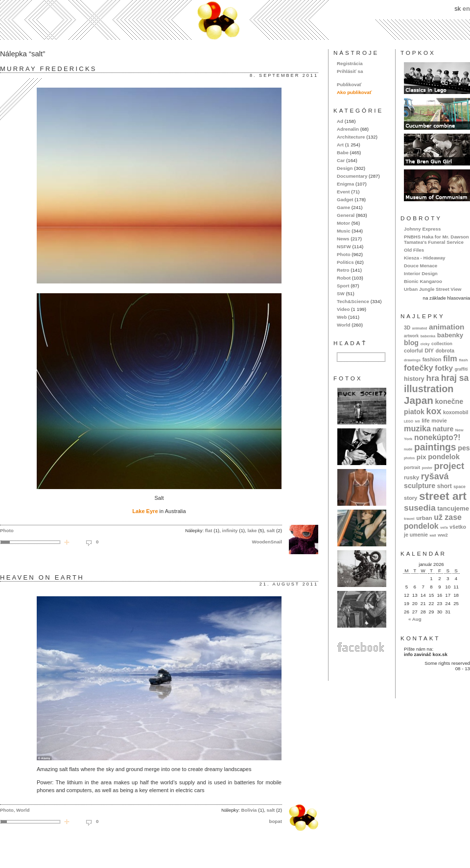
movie (439, 421)
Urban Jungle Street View (433, 289)
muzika (417, 428)
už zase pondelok (433, 522)
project (449, 466)
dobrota (445, 351)
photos (409, 458)
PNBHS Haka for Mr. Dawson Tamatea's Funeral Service (436, 239)
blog (411, 343)
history (414, 379)
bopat (275, 821)
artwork (411, 336)
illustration (429, 389)
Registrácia (350, 63)
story (411, 498)
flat (209, 530)
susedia (420, 508)
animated (420, 328)
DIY (429, 351)
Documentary (352, 176)
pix (422, 457)
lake (252, 530)
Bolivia (249, 810)
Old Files (414, 250)
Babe (343, 152)
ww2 (443, 535)
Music (344, 231)
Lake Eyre (145, 511)
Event (343, 192)
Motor (343, 223)
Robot (344, 278)
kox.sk (235, 20)
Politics (345, 262)
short (445, 486)
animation (447, 327)
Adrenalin (348, 129)
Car (341, 160)
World (23, 810)
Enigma (345, 184)
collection (442, 344)
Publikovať (349, 84)
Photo (7, 530)
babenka (428, 336)
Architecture (351, 137)
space (459, 487)
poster (427, 468)
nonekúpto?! (437, 437)
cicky (425, 344)
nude (408, 449)
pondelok (444, 457)
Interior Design (421, 273)
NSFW (344, 246)
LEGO (409, 421)
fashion (432, 359)
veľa (444, 528)
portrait (412, 467)
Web (342, 317)
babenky (450, 335)
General (346, 215)
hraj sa (455, 378)
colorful (413, 351)
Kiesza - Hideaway (425, 258)
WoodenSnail (267, 542)
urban (424, 518)
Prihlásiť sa (350, 71)
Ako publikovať (354, 92)
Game (343, 207)
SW (341, 293)
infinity (230, 530)
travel (409, 519)
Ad (340, 121)
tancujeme (453, 508)
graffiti (461, 369)
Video (343, 309)
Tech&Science (353, 301)
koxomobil (456, 412)
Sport (343, 286)
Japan (419, 400)
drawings (412, 360)
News (343, 239)
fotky (444, 368)
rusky (411, 477)
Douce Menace (421, 266)
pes (464, 448)
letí (418, 421)
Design (345, 168)
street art (443, 496)
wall (433, 535)
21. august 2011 (289, 584)
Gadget (345, 199)
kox (434, 411)
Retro (343, 270)
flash (463, 360)
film (450, 358)
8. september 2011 (284, 75)
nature (443, 429)
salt (271, 530)
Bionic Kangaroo (423, 281)
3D (407, 328)
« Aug (415, 619)
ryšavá (435, 476)
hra (433, 378)
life (426, 421)
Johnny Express (422, 229)
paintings (435, 447)
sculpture (420, 486)
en (466, 9)
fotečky (419, 368)
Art (340, 145)
